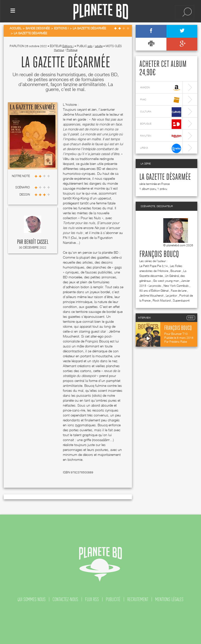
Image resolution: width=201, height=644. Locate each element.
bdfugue (161, 124)
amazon (161, 88)
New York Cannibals (176, 286)
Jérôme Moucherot (151, 295)
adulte (99, 46)
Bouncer (176, 271)
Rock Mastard (162, 300)
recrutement (138, 599)
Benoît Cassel (36, 242)
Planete (101, 12)
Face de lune (179, 291)
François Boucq (159, 254)
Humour (59, 50)
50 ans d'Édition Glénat (154, 291)
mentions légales (169, 599)
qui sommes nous (32, 599)
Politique (72, 50)
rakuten (161, 136)
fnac (161, 100)
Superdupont (181, 300)
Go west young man (166, 281)
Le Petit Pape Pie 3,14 (154, 266)
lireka (161, 148)
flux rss (92, 599)
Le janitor (171, 295)
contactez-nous (65, 599)
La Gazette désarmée (165, 177)
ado (90, 46)
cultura (161, 112)
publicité (113, 599)
